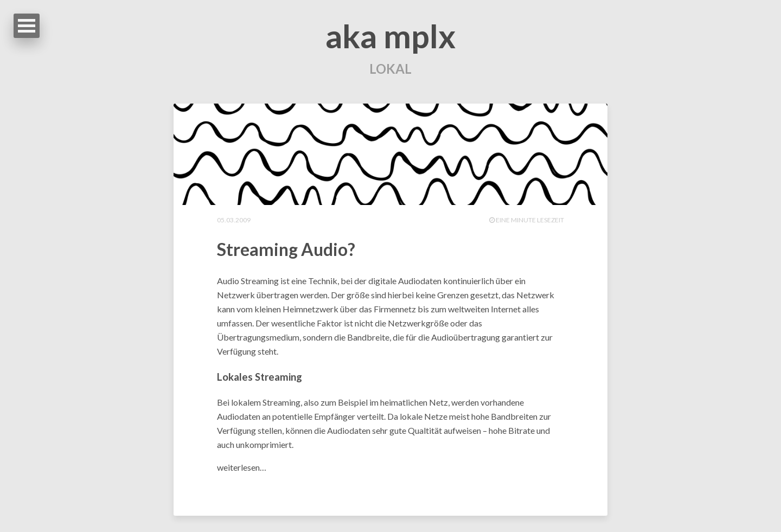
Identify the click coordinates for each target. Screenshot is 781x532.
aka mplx (390, 36)
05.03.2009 (234, 220)
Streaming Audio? (286, 249)
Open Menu (27, 26)
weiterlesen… (242, 467)
